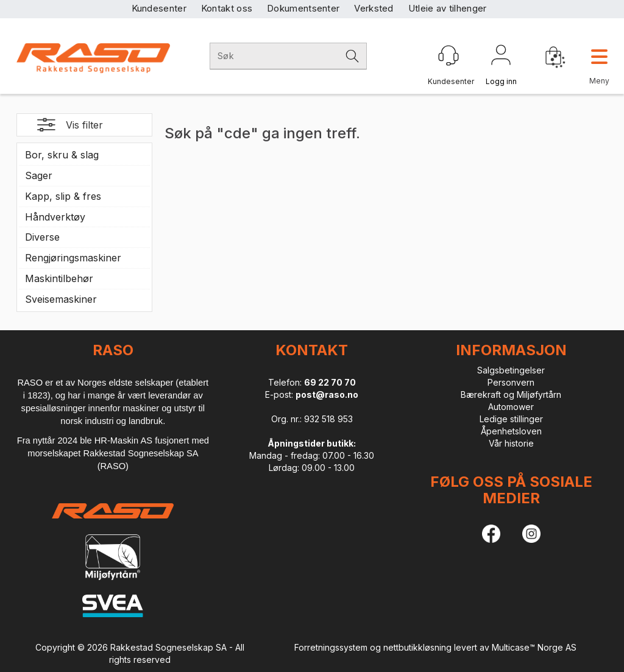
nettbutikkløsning (417, 647)
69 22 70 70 (330, 382)
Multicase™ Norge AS (534, 647)
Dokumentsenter (303, 8)
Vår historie (511, 443)
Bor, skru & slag (62, 155)
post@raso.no (327, 394)
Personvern (511, 382)
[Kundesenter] (448, 55)
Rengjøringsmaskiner (73, 258)
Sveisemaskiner (61, 299)
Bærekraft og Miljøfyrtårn (511, 394)
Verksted (374, 8)
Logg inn (501, 57)
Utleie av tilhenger (448, 8)
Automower (511, 407)
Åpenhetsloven (511, 431)
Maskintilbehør (59, 278)
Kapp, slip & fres (63, 196)
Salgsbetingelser (511, 370)
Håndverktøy (55, 217)
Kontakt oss (227, 8)
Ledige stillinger (511, 419)
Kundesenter (159, 8)
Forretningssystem (331, 647)
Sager (39, 175)
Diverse (42, 237)
